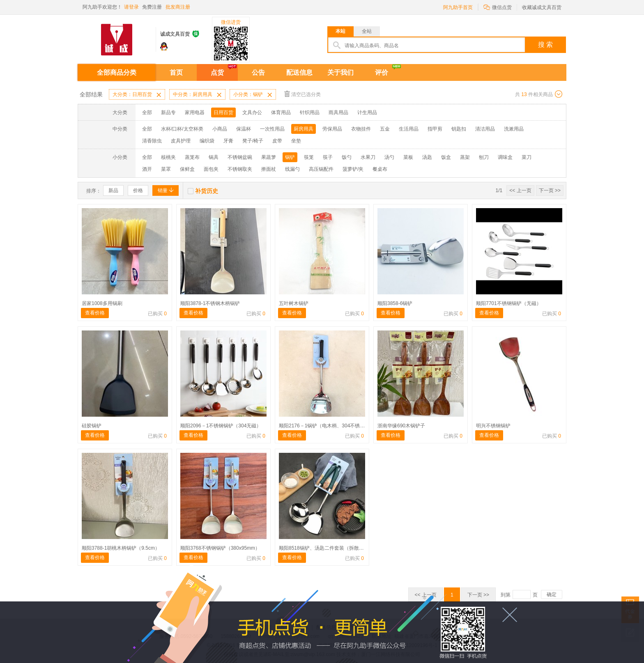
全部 (147, 112)
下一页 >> (550, 190)
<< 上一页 (520, 190)
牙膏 (228, 141)
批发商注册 (178, 7)
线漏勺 (292, 169)
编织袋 (207, 141)
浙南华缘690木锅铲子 (401, 426)
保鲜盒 (187, 169)
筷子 (328, 157)
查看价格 (95, 313)
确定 (552, 594)
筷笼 (309, 157)
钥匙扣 (459, 129)
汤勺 (389, 157)
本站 (340, 31)
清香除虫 (152, 141)
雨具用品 (338, 112)
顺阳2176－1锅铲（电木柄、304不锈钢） (324, 426)
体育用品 (281, 112)
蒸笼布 (192, 157)
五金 (385, 129)
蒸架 (465, 157)
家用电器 (195, 112)
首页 (176, 72)
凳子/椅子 (253, 141)
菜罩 (166, 169)
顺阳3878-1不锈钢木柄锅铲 (210, 303)
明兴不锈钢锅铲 (493, 426)
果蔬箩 (269, 157)
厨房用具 (304, 129)
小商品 (220, 129)
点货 (217, 72)
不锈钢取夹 (240, 169)
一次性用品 (272, 129)
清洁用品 (485, 129)
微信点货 (498, 7)
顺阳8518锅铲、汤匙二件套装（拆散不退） (326, 548)
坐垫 (296, 141)
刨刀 (484, 157)
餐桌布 (380, 169)
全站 (367, 31)
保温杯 (244, 129)
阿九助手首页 (458, 7)
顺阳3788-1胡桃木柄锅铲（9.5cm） (121, 548)
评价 (382, 72)
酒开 (147, 169)
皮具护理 (181, 141)
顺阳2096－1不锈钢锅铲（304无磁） (221, 426)
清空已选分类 (302, 94)
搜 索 (545, 45)
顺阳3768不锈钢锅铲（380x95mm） (220, 548)
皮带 (277, 141)
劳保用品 (332, 129)
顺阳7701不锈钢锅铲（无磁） (509, 303)
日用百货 (223, 112)
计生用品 (367, 112)
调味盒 (505, 157)
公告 (258, 72)
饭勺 (347, 157)
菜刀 (527, 157)
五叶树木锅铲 (294, 303)
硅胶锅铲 (92, 426)
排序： (94, 191)
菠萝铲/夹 (353, 169)
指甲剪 (435, 129)
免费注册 (152, 7)
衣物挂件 (361, 129)
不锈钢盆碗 (240, 157)
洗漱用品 (514, 129)
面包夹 (211, 169)
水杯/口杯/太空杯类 (182, 129)
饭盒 (446, 157)
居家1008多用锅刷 (102, 303)
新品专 (168, 112)
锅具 (214, 157)
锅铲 (290, 157)
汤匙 (427, 157)
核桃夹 (168, 157)
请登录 (131, 7)
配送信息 (299, 72)
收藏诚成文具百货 (542, 7)
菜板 (408, 157)
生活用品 (409, 129)
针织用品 (310, 112)
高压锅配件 (321, 169)
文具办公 (252, 112)
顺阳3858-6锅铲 (395, 303)
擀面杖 (269, 169)
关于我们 (340, 72)
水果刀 (368, 157)
